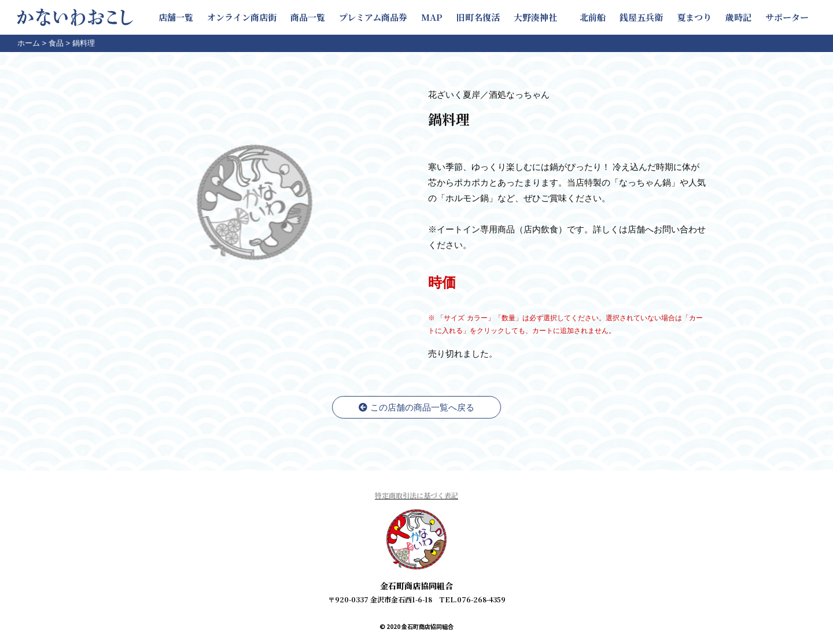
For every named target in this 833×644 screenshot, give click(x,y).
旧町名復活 (478, 17)
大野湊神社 (540, 17)
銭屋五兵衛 (641, 17)
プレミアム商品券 (373, 17)
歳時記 (738, 17)
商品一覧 (308, 17)
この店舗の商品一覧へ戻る (416, 407)
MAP (432, 17)
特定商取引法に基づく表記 (417, 495)
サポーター (787, 17)
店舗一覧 (176, 17)
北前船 (593, 17)
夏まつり (694, 17)
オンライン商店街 (242, 17)
